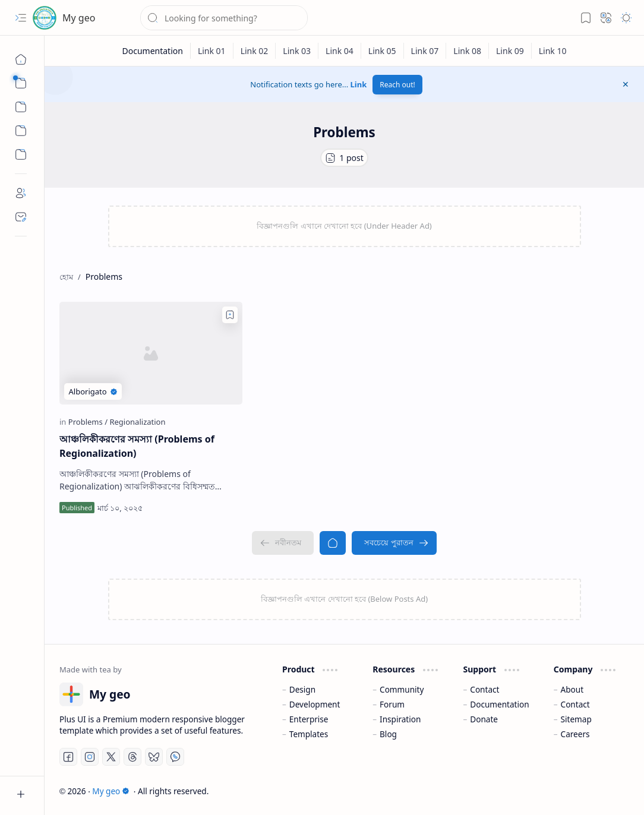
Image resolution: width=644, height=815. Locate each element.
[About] (21, 193)
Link (359, 84)
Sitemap (576, 719)
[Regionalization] (137, 422)
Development (315, 704)
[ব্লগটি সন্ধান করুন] (224, 18)
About (572, 689)
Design (302, 689)
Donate (484, 719)
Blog (388, 734)
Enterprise (309, 719)
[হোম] (21, 59)
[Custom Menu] (21, 131)
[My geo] (45, 18)
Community (402, 689)
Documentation (499, 704)
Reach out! (397, 85)
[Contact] (21, 217)
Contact (484, 689)
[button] (21, 18)
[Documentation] (152, 51)
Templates (309, 734)
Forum (392, 704)
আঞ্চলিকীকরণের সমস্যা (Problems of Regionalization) (137, 446)
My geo (79, 18)
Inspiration (400, 719)
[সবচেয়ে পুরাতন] (394, 543)
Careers (575, 734)
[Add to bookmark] (230, 315)
